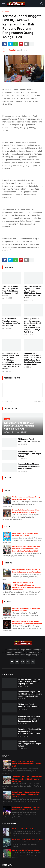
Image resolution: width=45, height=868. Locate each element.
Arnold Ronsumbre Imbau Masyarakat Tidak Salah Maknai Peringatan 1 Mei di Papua (10, 291)
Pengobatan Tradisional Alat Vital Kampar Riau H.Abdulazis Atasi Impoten (30, 731)
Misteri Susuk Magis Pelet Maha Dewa (26, 850)
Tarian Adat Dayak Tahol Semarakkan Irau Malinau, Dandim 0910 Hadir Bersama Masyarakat (27, 779)
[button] (3, 4)
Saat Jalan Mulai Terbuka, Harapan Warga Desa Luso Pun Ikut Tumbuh (11, 322)
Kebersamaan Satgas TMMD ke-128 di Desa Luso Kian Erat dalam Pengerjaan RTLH (30, 694)
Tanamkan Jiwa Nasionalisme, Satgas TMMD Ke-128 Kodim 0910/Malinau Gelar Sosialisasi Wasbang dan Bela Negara (33, 359)
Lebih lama (37, 402)
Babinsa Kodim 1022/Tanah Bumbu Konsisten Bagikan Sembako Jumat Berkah (29, 719)
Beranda (6, 12)
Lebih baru (8, 402)
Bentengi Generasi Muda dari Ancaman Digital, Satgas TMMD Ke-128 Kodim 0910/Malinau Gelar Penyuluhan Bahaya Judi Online (33, 325)
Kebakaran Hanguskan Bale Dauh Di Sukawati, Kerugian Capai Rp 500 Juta (29, 681)
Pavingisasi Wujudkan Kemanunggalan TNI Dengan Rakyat (30, 454)
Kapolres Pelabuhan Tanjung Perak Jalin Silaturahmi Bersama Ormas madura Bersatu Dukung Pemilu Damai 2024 (26, 549)
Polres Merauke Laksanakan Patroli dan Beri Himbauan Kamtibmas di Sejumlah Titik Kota (26, 794)
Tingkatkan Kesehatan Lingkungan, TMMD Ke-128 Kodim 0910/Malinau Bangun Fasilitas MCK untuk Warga (33, 292)
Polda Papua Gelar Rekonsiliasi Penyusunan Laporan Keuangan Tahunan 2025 (26, 764)
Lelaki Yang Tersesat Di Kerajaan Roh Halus (27, 839)
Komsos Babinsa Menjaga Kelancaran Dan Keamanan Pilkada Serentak (29, 466)
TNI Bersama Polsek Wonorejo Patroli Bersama (29, 440)
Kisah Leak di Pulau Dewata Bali (23, 829)
